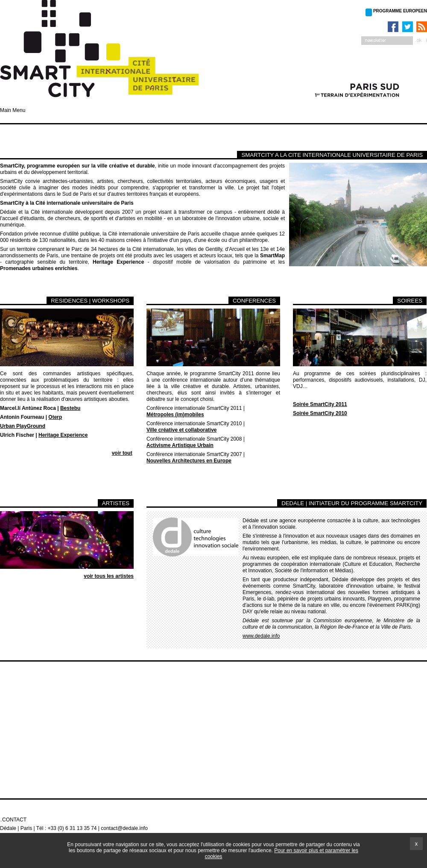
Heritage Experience (63, 435)
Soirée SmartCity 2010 (320, 413)
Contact (14, 820)
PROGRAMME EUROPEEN (400, 11)
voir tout (122, 453)
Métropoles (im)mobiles (175, 415)
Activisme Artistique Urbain (180, 445)
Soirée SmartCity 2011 (320, 404)
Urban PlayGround (23, 426)
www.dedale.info (261, 636)
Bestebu (70, 408)
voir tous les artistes (109, 576)
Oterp (55, 417)
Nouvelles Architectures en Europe (189, 461)
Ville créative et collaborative (182, 430)
